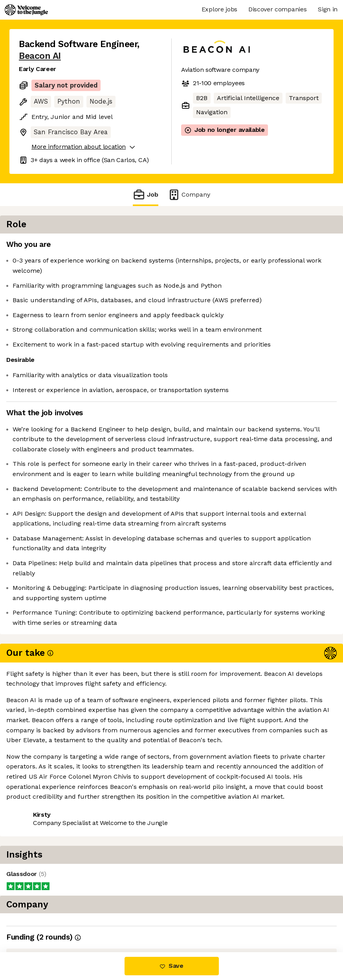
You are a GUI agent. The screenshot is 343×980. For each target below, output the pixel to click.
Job (145, 194)
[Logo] (26, 10)
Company (189, 194)
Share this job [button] (40, 904)
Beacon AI (40, 56)
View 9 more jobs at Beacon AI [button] (64, 919)
